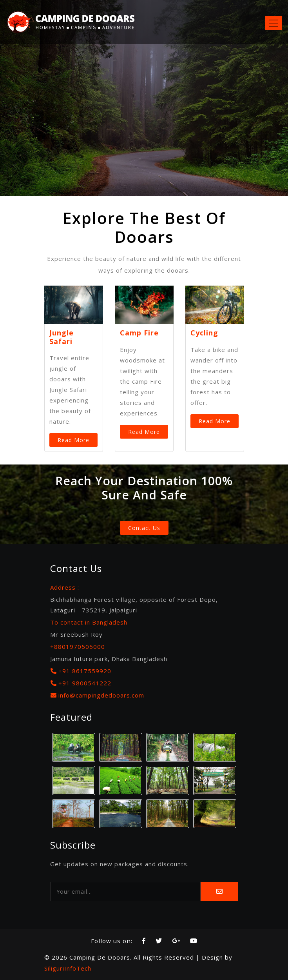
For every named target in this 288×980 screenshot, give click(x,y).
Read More (73, 440)
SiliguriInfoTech (68, 968)
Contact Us (144, 528)
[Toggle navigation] (274, 23)
